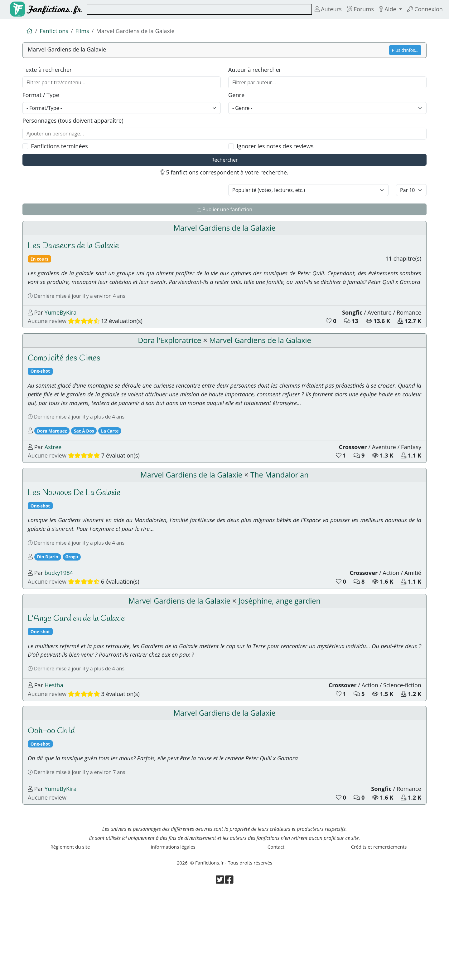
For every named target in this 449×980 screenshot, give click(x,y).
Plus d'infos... (405, 52)
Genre (237, 99)
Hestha (56, 752)
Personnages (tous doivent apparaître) (76, 126)
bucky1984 (61, 629)
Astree (55, 490)
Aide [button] (385, 9)
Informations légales (173, 930)
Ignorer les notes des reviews (278, 153)
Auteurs (321, 9)
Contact (276, 930)
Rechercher (225, 168)
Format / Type (42, 99)
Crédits (379, 930)
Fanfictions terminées (62, 153)
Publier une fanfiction (224, 219)
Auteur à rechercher (257, 72)
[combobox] (196, 9)
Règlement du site (70, 930)
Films (85, 32)
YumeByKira (63, 341)
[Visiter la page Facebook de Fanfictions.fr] (229, 968)
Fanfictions (56, 32)
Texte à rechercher (49, 72)
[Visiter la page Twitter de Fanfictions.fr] (220, 968)
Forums (355, 9)
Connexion (424, 9)
